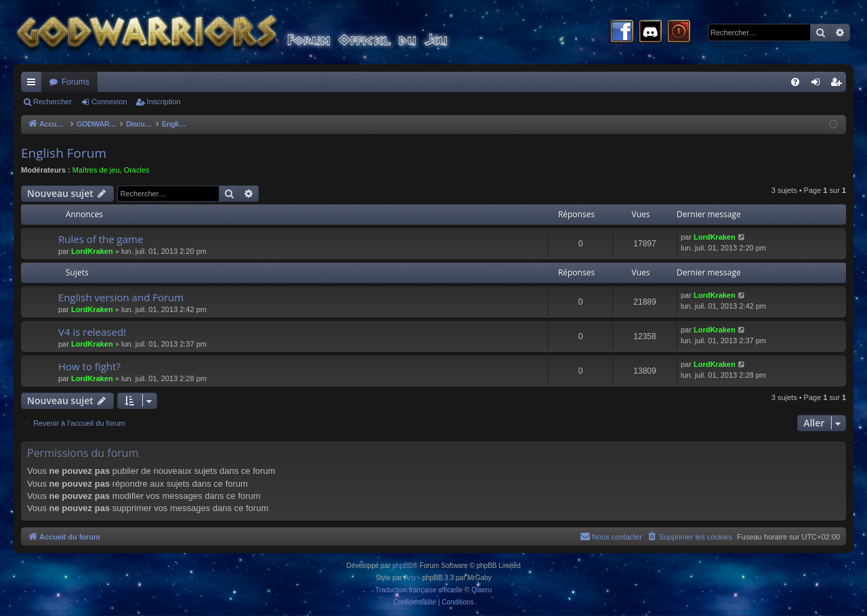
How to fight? (89, 366)
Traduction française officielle (419, 590)
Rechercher (52, 102)
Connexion (109, 102)
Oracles (137, 170)
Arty (410, 578)
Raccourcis (34, 85)
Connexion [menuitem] (819, 85)
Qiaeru (482, 590)
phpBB (402, 566)
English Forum (64, 153)
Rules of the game (101, 239)
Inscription (164, 102)
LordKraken (92, 251)
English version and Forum (121, 297)
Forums (76, 82)
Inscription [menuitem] (839, 85)
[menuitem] (795, 82)
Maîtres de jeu (96, 170)
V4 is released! (92, 332)
